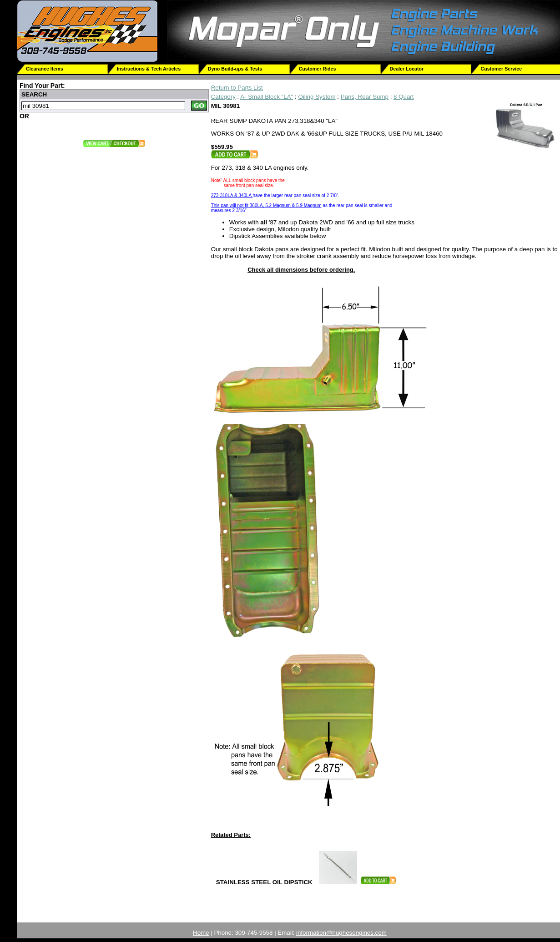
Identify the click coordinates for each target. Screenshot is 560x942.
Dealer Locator (407, 69)
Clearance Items (45, 69)
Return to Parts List (237, 88)
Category (223, 97)
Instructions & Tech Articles (149, 69)
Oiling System (317, 97)
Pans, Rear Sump (365, 97)
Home (201, 933)
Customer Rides (318, 69)
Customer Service (501, 69)
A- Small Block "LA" (267, 97)
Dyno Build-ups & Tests (235, 69)
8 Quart (404, 97)
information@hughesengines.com (341, 933)
